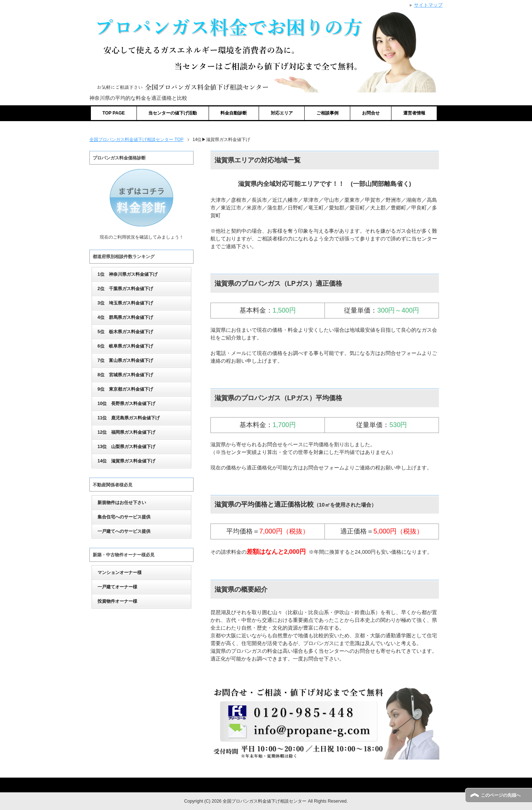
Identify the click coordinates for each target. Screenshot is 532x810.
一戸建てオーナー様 (117, 587)
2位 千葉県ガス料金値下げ (125, 289)
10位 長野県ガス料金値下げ (126, 404)
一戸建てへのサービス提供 (124, 531)
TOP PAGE (114, 113)
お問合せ (371, 113)
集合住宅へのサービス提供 (124, 517)
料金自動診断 (234, 113)
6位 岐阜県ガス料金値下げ (125, 346)
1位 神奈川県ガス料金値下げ (127, 274)
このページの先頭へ (501, 795)
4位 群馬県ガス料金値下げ (125, 317)
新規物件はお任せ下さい (122, 503)
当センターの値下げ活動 (173, 113)
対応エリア (282, 113)
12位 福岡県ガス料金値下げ (126, 432)
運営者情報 (414, 113)
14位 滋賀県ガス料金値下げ (126, 461)
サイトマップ (428, 5)
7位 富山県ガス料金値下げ (125, 360)
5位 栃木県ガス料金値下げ (125, 332)
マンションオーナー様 (120, 573)
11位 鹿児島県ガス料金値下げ (129, 418)
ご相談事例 (327, 113)
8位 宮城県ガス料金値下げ (125, 375)
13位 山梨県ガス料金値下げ (126, 447)
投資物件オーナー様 (117, 601)
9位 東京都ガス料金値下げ (125, 389)
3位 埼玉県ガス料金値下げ (125, 303)
